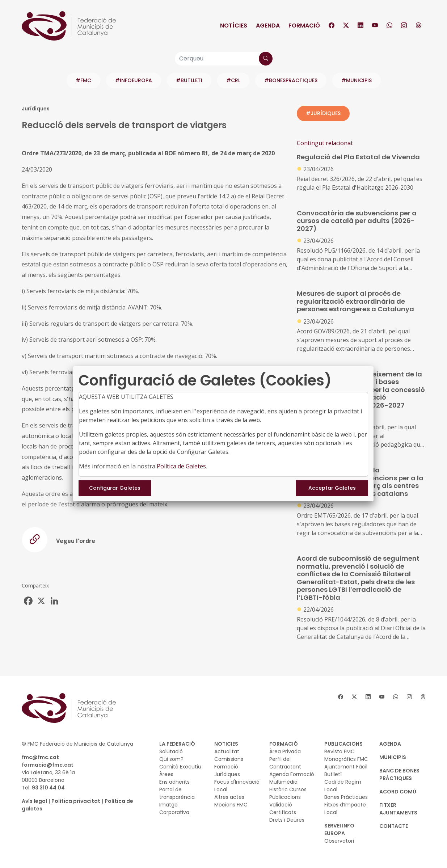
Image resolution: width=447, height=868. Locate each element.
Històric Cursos (288, 789)
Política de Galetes (181, 466)
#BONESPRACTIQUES (291, 80)
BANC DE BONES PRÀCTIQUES (399, 774)
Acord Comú (398, 792)
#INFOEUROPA (134, 80)
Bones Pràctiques (346, 797)
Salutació (171, 751)
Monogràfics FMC (346, 759)
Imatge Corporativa (174, 808)
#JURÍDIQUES (323, 113)
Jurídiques (227, 774)
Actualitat (227, 751)
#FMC (83, 80)
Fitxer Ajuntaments (398, 809)
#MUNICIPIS (357, 80)
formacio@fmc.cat (48, 765)
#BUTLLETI (189, 80)
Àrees (166, 774)
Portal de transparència (177, 793)
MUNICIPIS (393, 757)
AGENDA (390, 744)
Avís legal (34, 801)
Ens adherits (174, 782)
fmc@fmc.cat (40, 757)
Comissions (229, 759)
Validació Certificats (283, 808)
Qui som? (171, 759)
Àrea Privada (285, 751)
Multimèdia (283, 782)
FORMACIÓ (284, 744)
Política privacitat (76, 801)
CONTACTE (394, 826)
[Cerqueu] (224, 59)
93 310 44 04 (48, 788)
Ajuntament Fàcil (346, 767)
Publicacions (285, 797)
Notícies (234, 26)
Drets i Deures (287, 820)
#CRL (233, 80)
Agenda (268, 26)
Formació (304, 26)
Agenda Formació (292, 774)
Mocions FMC (231, 805)
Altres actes (229, 797)
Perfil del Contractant (285, 763)
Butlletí (333, 774)
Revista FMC (340, 751)
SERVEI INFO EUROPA (339, 829)
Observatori (339, 841)
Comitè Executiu (180, 767)
